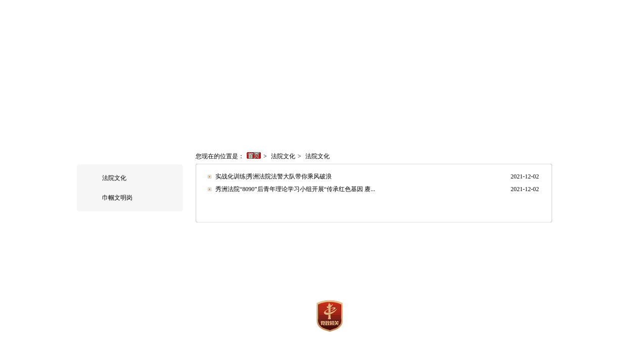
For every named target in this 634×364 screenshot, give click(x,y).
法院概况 (144, 122)
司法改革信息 (545, 122)
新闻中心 (179, 122)
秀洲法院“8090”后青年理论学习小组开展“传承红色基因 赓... (295, 189)
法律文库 (435, 122)
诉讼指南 (215, 122)
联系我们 (506, 122)
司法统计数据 (289, 122)
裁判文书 (399, 122)
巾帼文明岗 (117, 198)
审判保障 (364, 122)
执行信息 (250, 122)
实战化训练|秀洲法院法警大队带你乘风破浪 (274, 176)
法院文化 (114, 178)
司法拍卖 (470, 122)
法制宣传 (349, 241)
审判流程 (329, 122)
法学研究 (388, 241)
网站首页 (109, 122)
